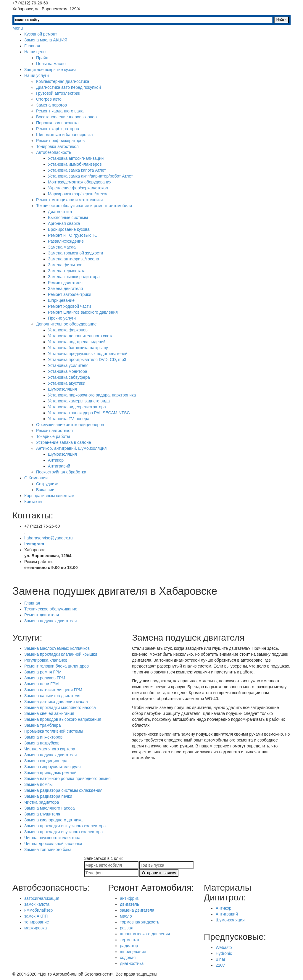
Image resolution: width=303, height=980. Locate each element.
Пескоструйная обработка (61, 472)
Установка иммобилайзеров (75, 164)
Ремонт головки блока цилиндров (57, 666)
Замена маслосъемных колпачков (57, 648)
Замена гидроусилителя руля (53, 767)
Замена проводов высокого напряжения (63, 719)
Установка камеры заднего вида (79, 401)
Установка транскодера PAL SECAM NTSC (89, 413)
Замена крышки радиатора (74, 277)
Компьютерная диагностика (63, 81)
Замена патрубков (42, 743)
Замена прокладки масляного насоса (60, 707)
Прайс (42, 58)
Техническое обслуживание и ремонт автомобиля (84, 206)
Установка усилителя (68, 365)
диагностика (132, 963)
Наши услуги (37, 75)
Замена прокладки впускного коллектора (63, 832)
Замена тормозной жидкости (75, 253)
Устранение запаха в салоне (64, 442)
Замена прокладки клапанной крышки (61, 654)
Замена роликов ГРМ (45, 678)
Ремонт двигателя (65, 283)
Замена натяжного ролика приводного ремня (67, 778)
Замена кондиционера (46, 761)
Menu (18, 28)
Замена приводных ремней (50, 773)
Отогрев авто (49, 99)
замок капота (37, 904)
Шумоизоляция (62, 389)
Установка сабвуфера (69, 377)
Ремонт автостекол (54, 431)
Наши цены (35, 52)
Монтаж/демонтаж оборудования (80, 182)
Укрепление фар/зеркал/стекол (78, 188)
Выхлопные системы (68, 217)
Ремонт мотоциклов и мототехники (69, 200)
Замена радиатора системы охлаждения (63, 790)
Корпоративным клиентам (49, 496)
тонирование (37, 922)
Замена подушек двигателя (50, 621)
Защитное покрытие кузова (50, 70)
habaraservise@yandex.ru (49, 538)
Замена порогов (51, 105)
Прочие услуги (62, 318)
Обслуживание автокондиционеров (70, 425)
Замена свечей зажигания (49, 713)
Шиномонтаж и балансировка (65, 135)
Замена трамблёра (42, 725)
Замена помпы (38, 784)
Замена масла (62, 247)
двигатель (129, 904)
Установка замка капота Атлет (77, 170)
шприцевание (133, 952)
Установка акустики (67, 383)
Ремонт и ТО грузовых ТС (73, 235)
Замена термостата (67, 271)
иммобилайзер (38, 910)
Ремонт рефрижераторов (60, 141)
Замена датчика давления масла (56, 702)
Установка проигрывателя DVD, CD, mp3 (87, 360)
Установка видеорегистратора (77, 407)
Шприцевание (61, 300)
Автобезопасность (54, 152)
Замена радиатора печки (48, 796)
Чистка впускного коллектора (52, 838)
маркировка (36, 928)
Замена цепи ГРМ (41, 684)
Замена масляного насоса (49, 808)
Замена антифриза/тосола (74, 259)
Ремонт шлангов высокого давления (83, 312)
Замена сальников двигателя (52, 696)
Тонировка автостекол (57, 146)
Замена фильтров (65, 265)
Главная (32, 46)
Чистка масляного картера (50, 749)
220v (220, 965)
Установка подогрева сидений (77, 342)
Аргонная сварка (64, 223)
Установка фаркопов (68, 330)
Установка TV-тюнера (69, 419)
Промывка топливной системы (54, 731)
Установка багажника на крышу (78, 348)
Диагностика (60, 212)
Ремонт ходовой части (69, 306)
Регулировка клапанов (46, 660)
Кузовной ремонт (41, 34)
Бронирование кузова (69, 229)
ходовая (128, 958)
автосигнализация (42, 898)
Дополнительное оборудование (66, 324)
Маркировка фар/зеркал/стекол (78, 194)
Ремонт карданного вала (60, 111)
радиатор (129, 946)
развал (126, 928)
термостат (130, 940)
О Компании (36, 478)
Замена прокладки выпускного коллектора (65, 826)
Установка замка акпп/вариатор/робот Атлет (90, 176)
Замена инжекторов (43, 737)
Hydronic (224, 953)
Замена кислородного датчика (53, 820)
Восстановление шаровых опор (66, 117)
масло (126, 916)
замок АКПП (36, 916)
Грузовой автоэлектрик (58, 93)
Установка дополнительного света (81, 336)
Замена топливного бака (48, 850)
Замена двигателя (65, 288)
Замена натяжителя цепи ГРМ (53, 690)
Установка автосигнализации (76, 158)
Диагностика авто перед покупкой (69, 87)
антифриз (129, 898)
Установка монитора (68, 371)
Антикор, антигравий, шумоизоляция (71, 448)
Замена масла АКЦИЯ (46, 40)
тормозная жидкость (140, 922)
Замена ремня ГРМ (43, 672)
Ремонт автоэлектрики (70, 294)
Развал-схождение (66, 241)
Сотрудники (47, 484)
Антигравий (59, 466)
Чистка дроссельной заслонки (53, 844)
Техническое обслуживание (51, 609)
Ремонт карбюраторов (58, 129)
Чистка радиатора (42, 802)
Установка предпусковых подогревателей (88, 354)
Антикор (56, 460)
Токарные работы (53, 436)
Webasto (224, 947)
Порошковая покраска (57, 123)
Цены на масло (51, 64)
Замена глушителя (42, 814)
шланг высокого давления (145, 934)
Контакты (33, 502)
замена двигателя (137, 910)
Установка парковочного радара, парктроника (92, 395)
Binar (221, 959)
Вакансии (45, 490)
